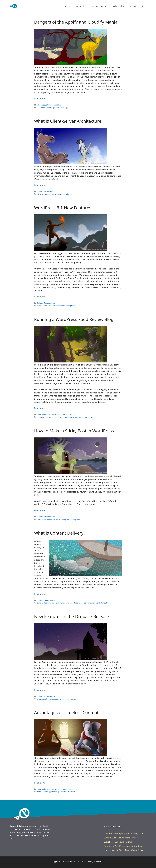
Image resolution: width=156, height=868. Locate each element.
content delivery (65, 194)
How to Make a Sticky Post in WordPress (74, 431)
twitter (44, 108)
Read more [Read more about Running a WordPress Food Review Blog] (39, 408)
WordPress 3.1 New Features (63, 208)
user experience (54, 108)
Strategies (133, 6)
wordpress (70, 306)
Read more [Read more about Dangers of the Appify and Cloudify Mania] (39, 99)
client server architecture (47, 194)
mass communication (60, 603)
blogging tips (42, 417)
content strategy (44, 792)
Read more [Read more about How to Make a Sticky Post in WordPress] (39, 510)
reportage (79, 417)
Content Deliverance (77, 861)
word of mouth (102, 603)
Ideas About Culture (99, 6)
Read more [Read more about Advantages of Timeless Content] (39, 783)
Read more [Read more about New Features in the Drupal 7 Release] (39, 690)
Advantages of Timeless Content (66, 712)
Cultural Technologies (46, 192)
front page (41, 519)
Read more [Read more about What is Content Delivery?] (39, 594)
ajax (39, 108)
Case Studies (80, 6)
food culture (54, 417)
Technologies (118, 6)
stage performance (87, 603)
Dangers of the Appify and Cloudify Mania (76, 22)
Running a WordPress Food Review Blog (74, 319)
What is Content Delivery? (60, 533)
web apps (65, 108)
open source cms (44, 306)
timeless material (68, 792)
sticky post (66, 519)
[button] (143, 6)
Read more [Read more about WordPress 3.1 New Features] (39, 297)
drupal (44, 699)
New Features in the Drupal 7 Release (71, 616)
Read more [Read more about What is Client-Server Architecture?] (39, 185)
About (67, 6)
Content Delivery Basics (47, 600)
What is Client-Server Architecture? (69, 121)
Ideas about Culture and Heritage (51, 105)
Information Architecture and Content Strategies (57, 415)
